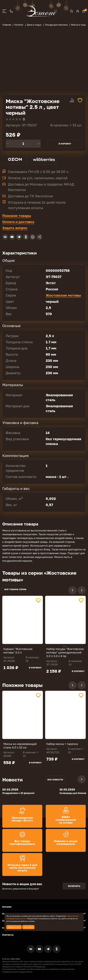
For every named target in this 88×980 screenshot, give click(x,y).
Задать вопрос (15, 228)
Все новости (55, 780)
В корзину (65, 144)
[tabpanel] (23, 620)
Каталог (7, 907)
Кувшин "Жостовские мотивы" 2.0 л (18, 651)
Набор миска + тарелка (62, 744)
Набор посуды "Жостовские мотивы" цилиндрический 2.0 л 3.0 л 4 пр (65, 652)
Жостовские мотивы (63, 295)
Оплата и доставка (18, 222)
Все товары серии (15, 589)
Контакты (8, 935)
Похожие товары (17, 216)
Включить (74, 886)
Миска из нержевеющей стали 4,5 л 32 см (20, 746)
